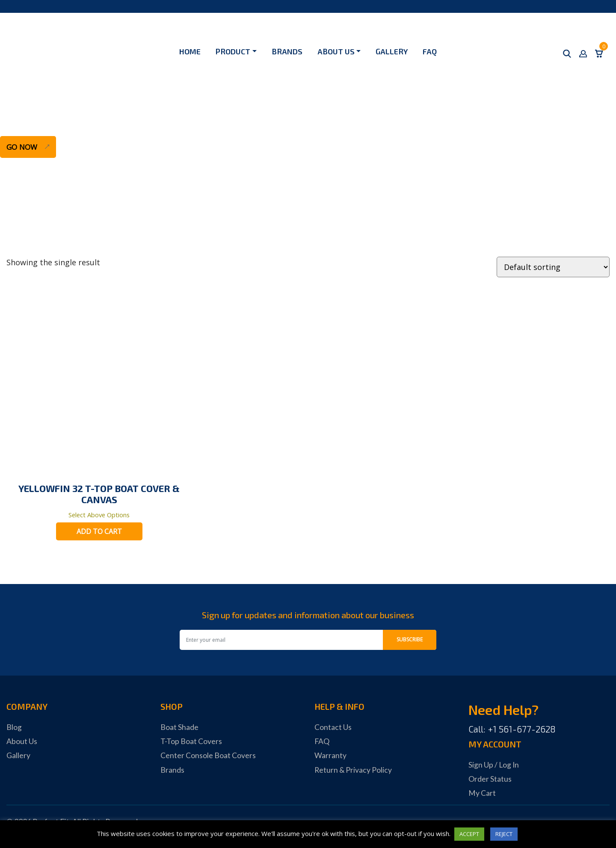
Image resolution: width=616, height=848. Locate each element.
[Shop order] (553, 267)
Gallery (392, 51)
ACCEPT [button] (469, 834)
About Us (336, 51)
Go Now (23, 147)
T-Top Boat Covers (191, 742)
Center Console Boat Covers (208, 756)
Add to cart (99, 532)
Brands (287, 51)
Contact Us (333, 728)
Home (190, 51)
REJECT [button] (504, 834)
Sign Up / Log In (494, 765)
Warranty (330, 756)
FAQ (430, 51)
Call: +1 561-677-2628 (512, 730)
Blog (14, 728)
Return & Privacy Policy (354, 770)
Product (233, 51)
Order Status (490, 780)
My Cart (482, 794)
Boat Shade (179, 728)
